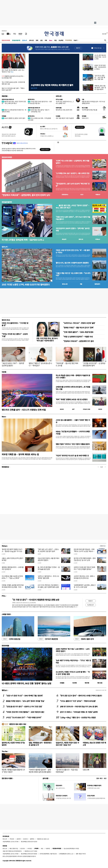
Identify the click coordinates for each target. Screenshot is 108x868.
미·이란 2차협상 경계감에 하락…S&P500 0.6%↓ (23, 240)
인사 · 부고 (99, 778)
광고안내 (25, 839)
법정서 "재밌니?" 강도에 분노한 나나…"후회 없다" (40, 364)
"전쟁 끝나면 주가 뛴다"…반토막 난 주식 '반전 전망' (24, 707)
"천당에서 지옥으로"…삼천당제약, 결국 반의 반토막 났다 (26, 195)
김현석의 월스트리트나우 (8, 99)
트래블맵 (62, 683)
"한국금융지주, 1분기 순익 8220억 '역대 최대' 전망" (73, 185)
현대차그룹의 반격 (84, 639)
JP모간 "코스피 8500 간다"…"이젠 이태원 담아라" (24, 717)
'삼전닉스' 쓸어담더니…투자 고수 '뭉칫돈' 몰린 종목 (48, 577)
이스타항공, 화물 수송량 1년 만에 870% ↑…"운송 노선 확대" (12, 577)
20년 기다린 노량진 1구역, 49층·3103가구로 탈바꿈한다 (26, 284)
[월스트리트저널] (15, 34)
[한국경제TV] (9, 34)
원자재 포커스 (31, 99)
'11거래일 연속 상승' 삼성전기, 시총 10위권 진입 (73, 173)
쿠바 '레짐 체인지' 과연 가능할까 (65, 118)
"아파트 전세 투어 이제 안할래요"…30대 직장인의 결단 (25, 712)
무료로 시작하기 (45, 149)
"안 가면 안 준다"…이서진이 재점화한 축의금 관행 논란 (36, 600)
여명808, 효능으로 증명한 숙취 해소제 (94, 744)
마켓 (98, 195)
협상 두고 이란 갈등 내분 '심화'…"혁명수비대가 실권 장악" (13, 89)
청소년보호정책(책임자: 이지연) (71, 848)
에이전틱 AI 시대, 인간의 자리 (64, 110)
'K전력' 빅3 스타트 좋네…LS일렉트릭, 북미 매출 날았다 (72, 162)
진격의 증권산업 (11, 639)
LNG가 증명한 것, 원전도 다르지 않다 (13, 118)
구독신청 (12, 839)
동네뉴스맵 (65, 284)
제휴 (11, 848)
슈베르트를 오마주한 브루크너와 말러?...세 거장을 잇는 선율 (73, 388)
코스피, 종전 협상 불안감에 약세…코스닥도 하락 (100, 57)
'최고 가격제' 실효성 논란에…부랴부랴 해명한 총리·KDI (13, 83)
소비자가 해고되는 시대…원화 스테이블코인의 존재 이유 (84, 577)
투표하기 (91, 601)
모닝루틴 (61, 40)
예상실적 (64, 239)
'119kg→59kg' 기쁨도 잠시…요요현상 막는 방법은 (78, 717)
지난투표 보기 (91, 605)
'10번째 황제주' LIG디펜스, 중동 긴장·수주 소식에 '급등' (85, 586)
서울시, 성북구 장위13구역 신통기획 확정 (12, 559)
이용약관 (48, 848)
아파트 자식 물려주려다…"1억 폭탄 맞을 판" (15, 324)
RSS (42, 848)
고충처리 (19, 839)
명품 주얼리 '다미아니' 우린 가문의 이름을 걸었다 (73, 444)
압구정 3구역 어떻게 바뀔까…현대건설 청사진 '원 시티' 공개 (85, 559)
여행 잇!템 (100, 683)
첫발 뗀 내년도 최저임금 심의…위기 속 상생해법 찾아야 (93, 102)
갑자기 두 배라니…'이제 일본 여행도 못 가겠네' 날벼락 (79, 712)
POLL (4, 596)
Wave (51, 40)
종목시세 (81, 239)
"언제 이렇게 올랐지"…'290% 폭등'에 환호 (78, 332)
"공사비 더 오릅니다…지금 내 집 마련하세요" (67, 771)
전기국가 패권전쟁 (48, 639)
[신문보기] (3, 34)
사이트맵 (29, 848)
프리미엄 (69, 40)
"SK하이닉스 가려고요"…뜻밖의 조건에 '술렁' (79, 323)
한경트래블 (5, 646)
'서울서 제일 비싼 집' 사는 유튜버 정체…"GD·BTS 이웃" (73, 274)
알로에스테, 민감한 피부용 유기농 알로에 (13, 744)
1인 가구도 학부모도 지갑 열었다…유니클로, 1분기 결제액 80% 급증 (49, 586)
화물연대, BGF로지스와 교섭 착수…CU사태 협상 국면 (13, 77)
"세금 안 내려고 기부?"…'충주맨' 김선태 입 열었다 (13, 364)
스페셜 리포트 (6, 614)
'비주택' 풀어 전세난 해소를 (89, 110)
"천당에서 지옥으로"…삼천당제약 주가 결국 (78, 341)
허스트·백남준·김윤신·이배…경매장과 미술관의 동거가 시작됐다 (73, 376)
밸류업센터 (97, 284)
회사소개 (5, 839)
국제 (46, 40)
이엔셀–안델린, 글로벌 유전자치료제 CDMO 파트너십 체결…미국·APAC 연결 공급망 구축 (13, 587)
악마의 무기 (85, 118)
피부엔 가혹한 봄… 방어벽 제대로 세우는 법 (20, 454)
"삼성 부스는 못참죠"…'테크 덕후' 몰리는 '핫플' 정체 (100, 77)
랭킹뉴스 (5, 690)
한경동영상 (5, 467)
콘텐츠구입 (15, 848)
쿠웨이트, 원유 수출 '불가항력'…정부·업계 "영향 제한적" (100, 87)
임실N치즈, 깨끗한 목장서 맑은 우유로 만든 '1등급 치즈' (67, 744)
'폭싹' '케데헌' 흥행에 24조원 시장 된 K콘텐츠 (72, 399)
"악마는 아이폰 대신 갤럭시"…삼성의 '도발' (15, 335)
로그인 (104, 34)
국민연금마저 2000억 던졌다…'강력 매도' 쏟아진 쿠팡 (73, 230)
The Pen (5, 751)
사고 (105, 778)
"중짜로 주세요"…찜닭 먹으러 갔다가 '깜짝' (78, 328)
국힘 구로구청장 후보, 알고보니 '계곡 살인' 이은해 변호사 (47, 339)
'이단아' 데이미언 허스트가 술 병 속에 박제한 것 (72, 456)
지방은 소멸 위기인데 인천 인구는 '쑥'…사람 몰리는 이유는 (73, 251)
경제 (37, 40)
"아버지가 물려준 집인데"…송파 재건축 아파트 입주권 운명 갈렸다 (40, 771)
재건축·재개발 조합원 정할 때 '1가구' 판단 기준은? (13, 771)
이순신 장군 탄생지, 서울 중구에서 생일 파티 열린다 (48, 559)
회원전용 (5, 96)
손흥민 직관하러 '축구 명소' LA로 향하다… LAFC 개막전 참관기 (73, 650)
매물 (81, 284)
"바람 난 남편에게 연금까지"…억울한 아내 (78, 337)
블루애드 (32, 839)
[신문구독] (26, 34)
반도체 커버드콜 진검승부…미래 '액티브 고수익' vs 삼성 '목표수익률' (84, 551)
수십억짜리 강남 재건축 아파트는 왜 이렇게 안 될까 (52, 85)
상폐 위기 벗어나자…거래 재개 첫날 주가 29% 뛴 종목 (79, 707)
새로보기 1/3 (103, 546)
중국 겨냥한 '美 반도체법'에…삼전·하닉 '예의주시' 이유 (13, 71)
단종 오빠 (86, 770)
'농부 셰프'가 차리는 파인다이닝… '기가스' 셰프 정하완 (73, 662)
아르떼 (4, 372)
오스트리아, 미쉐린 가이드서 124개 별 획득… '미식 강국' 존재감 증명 (73, 673)
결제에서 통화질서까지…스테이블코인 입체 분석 (13, 568)
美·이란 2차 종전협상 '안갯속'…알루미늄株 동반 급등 (49, 568)
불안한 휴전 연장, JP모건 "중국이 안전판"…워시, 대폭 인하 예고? (14, 102)
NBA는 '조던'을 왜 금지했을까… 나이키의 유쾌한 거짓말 (73, 433)
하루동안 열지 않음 (98, 48)
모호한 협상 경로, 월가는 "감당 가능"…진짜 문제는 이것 (39, 111)
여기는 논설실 (59, 99)
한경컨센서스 (65, 195)
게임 (55, 40)
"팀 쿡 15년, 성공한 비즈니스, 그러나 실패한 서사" (65, 102)
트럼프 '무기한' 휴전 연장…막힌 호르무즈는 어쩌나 (100, 67)
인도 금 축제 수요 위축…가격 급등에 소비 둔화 (39, 119)
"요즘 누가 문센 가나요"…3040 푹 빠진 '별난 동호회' (24, 696)
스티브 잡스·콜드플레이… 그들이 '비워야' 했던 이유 (73, 421)
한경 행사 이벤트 (7, 778)
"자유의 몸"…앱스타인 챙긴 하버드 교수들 (67, 364)
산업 (41, 40)
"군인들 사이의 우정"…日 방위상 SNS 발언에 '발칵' (94, 364)
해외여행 (87, 683)
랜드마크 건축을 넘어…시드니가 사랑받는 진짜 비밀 (24, 410)
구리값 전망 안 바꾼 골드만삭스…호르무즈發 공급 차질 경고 (40, 102)
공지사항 (45, 778)
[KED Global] (20, 34)
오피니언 (31, 40)
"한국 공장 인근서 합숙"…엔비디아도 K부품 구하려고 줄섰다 (81, 696)
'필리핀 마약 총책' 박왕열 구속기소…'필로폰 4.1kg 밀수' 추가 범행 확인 (12, 551)
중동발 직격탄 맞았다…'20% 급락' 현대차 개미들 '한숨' (25, 701)
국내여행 (74, 683)
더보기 (76, 40)
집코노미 (25, 40)
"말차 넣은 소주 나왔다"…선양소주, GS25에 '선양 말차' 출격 (48, 550)
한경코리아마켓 (6, 40)
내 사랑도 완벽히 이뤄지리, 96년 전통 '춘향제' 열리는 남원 (26, 683)
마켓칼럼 (4, 116)
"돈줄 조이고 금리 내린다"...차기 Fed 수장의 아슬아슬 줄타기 (73, 218)
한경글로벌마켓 (16, 40)
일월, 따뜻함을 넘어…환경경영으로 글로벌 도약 (40, 744)
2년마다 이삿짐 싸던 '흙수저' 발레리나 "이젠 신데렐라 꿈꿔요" (84, 568)
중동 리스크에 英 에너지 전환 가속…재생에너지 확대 (14, 111)
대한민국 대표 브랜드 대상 (18, 724)
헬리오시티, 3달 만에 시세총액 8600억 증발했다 (72, 263)
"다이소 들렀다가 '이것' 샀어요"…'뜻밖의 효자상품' (78, 701)
